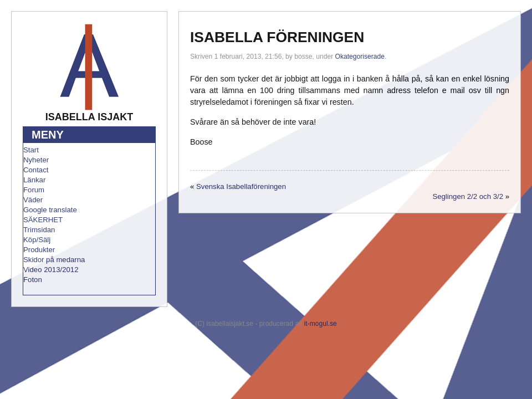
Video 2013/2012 (51, 270)
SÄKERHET (43, 220)
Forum (34, 190)
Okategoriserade (360, 57)
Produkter (39, 250)
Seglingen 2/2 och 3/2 (468, 196)
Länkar (34, 180)
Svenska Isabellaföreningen (241, 186)
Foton (33, 280)
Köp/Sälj (37, 240)
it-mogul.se (321, 324)
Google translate (50, 210)
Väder (33, 200)
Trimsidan (39, 230)
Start (31, 150)
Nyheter (36, 160)
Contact (36, 170)
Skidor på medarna (54, 260)
